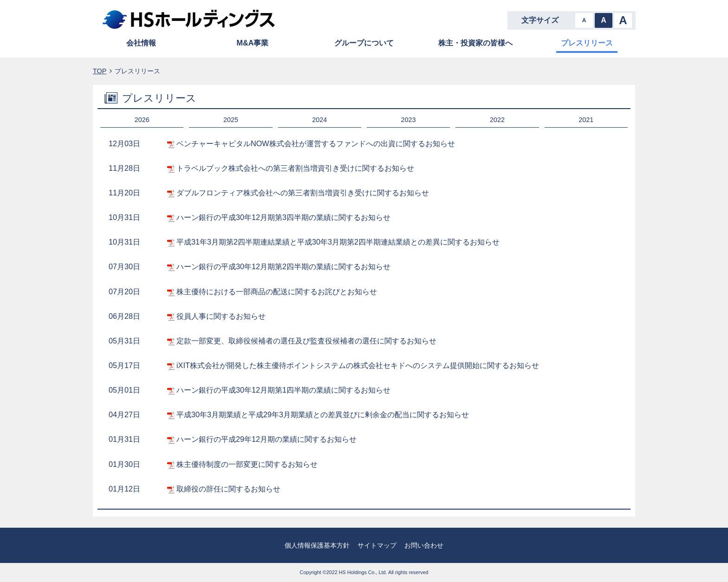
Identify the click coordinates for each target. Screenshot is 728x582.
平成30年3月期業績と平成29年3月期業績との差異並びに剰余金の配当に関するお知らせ (323, 414)
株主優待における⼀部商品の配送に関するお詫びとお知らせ (277, 291)
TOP (100, 71)
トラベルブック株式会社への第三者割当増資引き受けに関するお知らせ (295, 168)
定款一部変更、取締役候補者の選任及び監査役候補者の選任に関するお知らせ (306, 341)
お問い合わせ (424, 545)
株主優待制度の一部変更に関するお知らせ (247, 464)
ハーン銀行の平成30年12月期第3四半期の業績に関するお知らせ (283, 217)
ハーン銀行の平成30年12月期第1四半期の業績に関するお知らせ (283, 390)
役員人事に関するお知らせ (221, 316)
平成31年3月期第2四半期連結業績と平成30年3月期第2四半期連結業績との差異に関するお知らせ (338, 242)
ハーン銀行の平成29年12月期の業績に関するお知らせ (266, 439)
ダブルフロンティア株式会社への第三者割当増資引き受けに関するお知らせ (303, 193)
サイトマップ (377, 545)
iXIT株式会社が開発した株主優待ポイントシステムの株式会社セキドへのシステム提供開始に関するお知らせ (358, 365)
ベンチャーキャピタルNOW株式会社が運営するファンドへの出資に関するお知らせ (316, 143)
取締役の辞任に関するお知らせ (228, 489)
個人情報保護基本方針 (317, 545)
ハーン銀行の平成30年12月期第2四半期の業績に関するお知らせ (283, 266)
